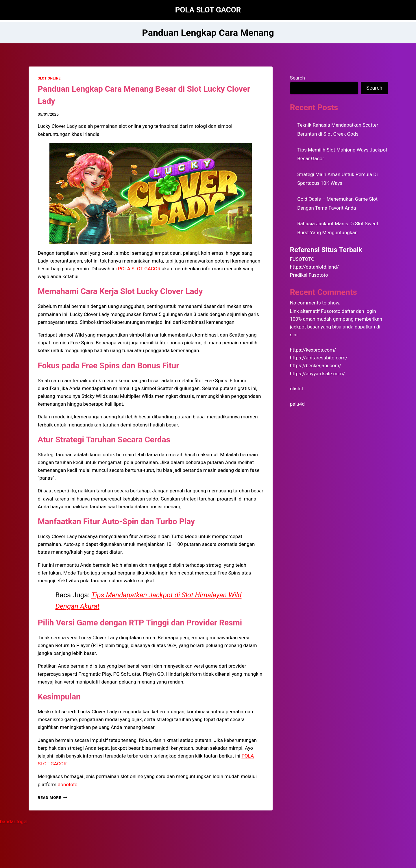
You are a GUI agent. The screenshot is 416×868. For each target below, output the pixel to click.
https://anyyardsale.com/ (317, 374)
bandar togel (14, 821)
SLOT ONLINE (49, 78)
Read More (53, 797)
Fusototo (331, 311)
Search (297, 78)
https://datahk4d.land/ (315, 267)
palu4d (297, 404)
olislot (297, 389)
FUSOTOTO (302, 259)
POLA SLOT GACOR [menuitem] (139, 269)
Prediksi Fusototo (309, 275)
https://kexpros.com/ (313, 350)
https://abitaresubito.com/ (319, 358)
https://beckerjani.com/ (316, 365)
